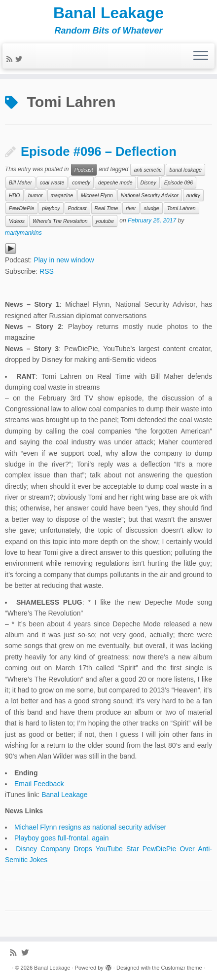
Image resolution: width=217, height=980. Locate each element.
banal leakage (185, 170)
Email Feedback (39, 784)
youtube (105, 221)
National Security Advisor (150, 195)
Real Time (107, 208)
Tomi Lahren (181, 208)
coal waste (52, 182)
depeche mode (115, 182)
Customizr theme (181, 968)
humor (36, 195)
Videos (17, 221)
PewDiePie (21, 208)
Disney (148, 182)
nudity (193, 195)
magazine (62, 195)
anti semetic (147, 170)
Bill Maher (20, 182)
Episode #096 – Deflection (99, 151)
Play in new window (64, 260)
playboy (51, 208)
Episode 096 (179, 182)
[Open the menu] (201, 56)
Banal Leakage (108, 13)
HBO (15, 195)
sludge (152, 208)
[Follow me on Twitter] (20, 59)
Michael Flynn (97, 195)
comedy (81, 182)
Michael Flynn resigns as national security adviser (90, 827)
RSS (47, 271)
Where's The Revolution (60, 221)
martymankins (23, 233)
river (131, 208)
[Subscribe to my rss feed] (11, 59)
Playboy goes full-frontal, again (61, 838)
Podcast (84, 170)
